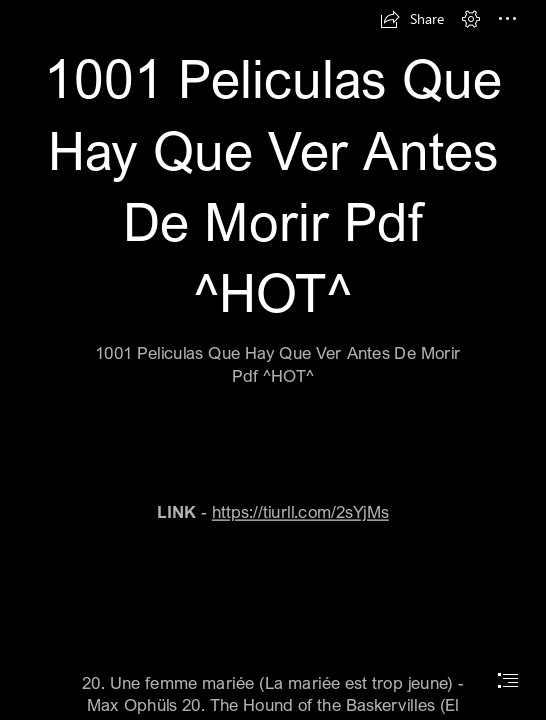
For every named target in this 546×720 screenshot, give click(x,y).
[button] (412, 19)
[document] (273, 360)
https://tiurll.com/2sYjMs (300, 511)
